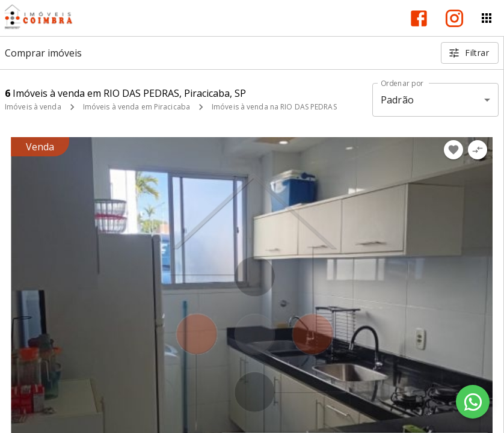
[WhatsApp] (473, 402)
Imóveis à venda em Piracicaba (137, 107)
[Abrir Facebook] (419, 18)
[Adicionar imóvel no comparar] (478, 150)
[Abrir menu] (487, 18)
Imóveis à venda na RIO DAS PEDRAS (274, 107)
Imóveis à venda (33, 107)
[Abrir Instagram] (454, 18)
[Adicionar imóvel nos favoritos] (453, 150)
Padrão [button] (397, 100)
